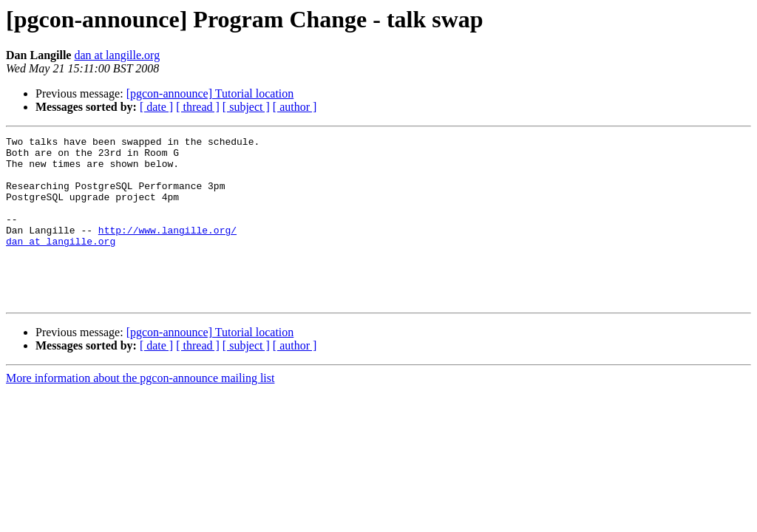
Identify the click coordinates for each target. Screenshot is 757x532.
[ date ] (156, 107)
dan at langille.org (117, 55)
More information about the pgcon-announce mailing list (140, 411)
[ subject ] (246, 107)
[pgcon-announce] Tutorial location (210, 93)
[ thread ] (198, 107)
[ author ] (295, 107)
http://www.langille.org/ (167, 250)
